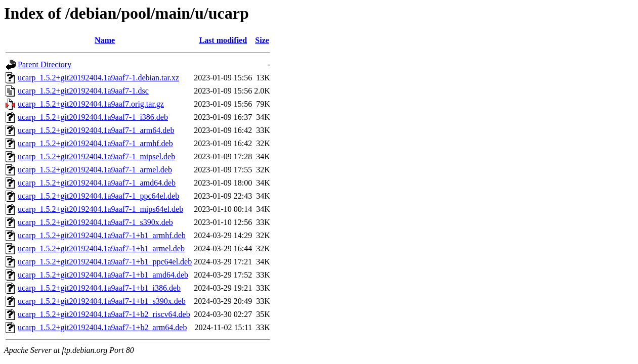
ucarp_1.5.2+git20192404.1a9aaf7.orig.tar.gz (91, 104)
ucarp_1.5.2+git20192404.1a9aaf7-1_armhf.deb (95, 143)
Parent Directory (45, 64)
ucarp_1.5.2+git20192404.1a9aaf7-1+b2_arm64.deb (102, 327)
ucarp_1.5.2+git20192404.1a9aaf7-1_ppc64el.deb (98, 196)
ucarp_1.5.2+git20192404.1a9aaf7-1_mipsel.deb (96, 156)
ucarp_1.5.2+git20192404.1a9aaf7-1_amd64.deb (97, 183)
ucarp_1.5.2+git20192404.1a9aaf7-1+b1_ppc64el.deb (105, 262)
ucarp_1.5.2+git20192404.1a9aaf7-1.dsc (83, 91)
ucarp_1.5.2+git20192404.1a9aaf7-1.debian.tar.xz (98, 78)
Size (262, 40)
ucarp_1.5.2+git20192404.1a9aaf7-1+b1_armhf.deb (102, 235)
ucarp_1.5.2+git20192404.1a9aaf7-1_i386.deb (93, 117)
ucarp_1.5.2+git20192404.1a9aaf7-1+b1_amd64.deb (103, 275)
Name (105, 40)
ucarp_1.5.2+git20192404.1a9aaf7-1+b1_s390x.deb (102, 301)
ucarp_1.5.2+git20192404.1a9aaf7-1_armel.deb (95, 170)
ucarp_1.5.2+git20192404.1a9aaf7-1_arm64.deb (96, 130)
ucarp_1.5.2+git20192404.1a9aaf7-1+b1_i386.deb (99, 288)
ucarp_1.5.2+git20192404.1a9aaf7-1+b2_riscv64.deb (104, 314)
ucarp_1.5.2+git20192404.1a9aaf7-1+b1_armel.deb (101, 248)
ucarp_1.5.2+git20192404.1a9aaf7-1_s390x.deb (95, 222)
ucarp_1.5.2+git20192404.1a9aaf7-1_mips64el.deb (100, 209)
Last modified (223, 40)
